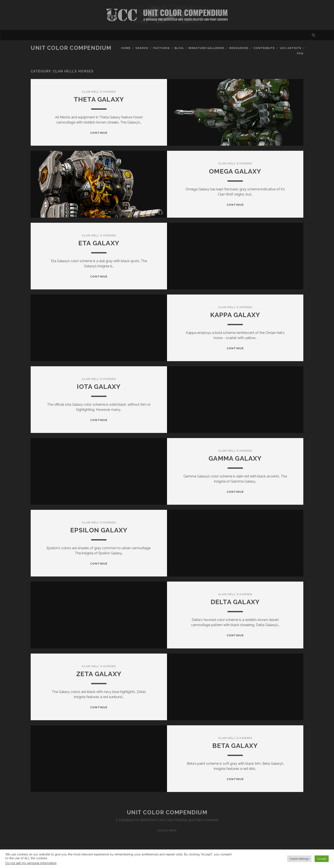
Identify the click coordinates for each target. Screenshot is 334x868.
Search (142, 48)
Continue (99, 133)
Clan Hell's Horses (99, 92)
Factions (161, 48)
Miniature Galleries (207, 48)
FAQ (300, 53)
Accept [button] (322, 859)
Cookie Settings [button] (299, 859)
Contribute (264, 48)
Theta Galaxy (99, 99)
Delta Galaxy (235, 602)
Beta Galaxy (235, 746)
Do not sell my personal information (31, 863)
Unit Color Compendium (71, 48)
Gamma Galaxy (235, 458)
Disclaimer (167, 830)
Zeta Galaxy (99, 674)
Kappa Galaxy (235, 315)
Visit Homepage (167, 15)
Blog (179, 48)
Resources (239, 48)
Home (126, 48)
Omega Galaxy (235, 171)
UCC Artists (291, 48)
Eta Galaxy (99, 243)
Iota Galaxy (99, 387)
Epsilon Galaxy (99, 530)
